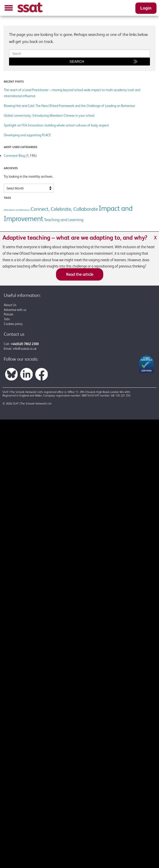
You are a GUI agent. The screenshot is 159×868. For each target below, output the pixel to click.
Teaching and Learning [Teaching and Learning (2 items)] (64, 220)
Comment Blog (14, 156)
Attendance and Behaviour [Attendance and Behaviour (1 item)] (17, 210)
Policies (9, 314)
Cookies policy (13, 324)
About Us (10, 305)
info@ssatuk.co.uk (25, 349)
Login (146, 8)
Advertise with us (15, 310)
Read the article (80, 274)
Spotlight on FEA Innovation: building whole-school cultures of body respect (56, 125)
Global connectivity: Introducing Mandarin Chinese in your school (49, 115)
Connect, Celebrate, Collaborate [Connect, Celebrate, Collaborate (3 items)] (64, 209)
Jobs (7, 319)
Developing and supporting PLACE (27, 135)
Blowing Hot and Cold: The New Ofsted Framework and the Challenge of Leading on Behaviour (69, 106)
